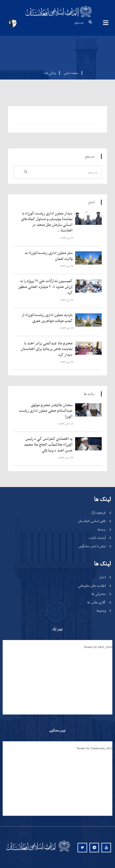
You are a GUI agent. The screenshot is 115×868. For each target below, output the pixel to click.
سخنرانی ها (99, 594)
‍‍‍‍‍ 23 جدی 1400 (66, 457)
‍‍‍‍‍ (46, 222)
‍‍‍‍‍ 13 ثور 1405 (67, 238)
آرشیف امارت (97, 538)
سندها (102, 529)
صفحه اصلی (69, 73)
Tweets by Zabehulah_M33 (94, 748)
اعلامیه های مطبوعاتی (92, 586)
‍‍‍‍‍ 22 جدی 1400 (66, 424)
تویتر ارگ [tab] (57, 629)
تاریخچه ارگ (98, 513)
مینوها (106, 23)
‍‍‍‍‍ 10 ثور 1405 (67, 266)
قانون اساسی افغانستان (92, 521)
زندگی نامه (50, 73)
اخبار (103, 577)
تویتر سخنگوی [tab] (57, 730)
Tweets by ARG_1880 (98, 647)
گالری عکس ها (97, 602)
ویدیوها (101, 610)
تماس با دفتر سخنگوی (92, 546)
